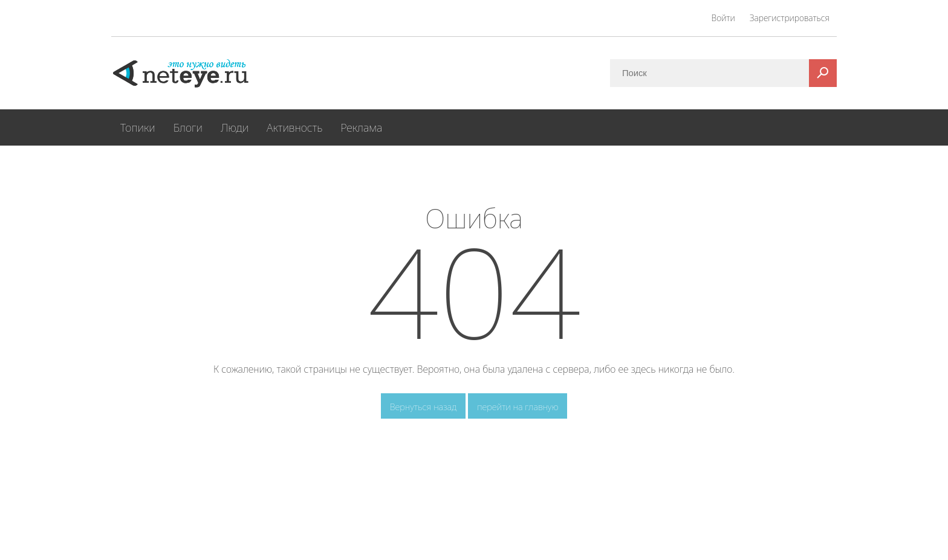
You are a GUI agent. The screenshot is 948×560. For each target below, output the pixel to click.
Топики (138, 127)
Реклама (361, 127)
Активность (294, 127)
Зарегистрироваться (790, 18)
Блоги (188, 127)
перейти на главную (518, 407)
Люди (235, 127)
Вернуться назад (424, 407)
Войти (723, 18)
